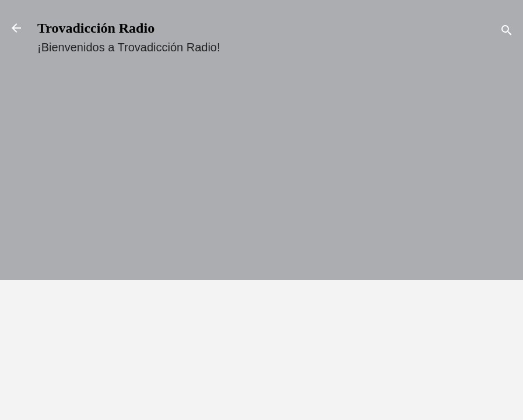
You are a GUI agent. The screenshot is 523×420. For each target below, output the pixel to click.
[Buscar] (507, 32)
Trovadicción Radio (96, 28)
